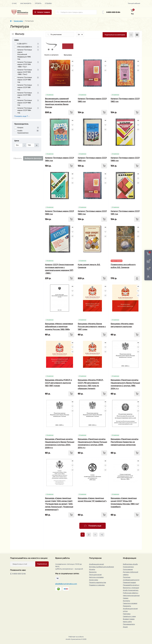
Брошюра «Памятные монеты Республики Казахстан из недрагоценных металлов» (125, 442)
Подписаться (42, 564)
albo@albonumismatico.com (66, 584)
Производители (129, 624)
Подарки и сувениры (97, 585)
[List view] (131, 35)
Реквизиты (127, 606)
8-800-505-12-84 (113, 12)
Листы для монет (95, 575)
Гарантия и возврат (130, 603)
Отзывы (48, 3)
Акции (125, 627)
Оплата (38, 3)
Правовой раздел (129, 582)
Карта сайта (127, 622)
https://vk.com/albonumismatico (58, 578)
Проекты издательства (97, 582)
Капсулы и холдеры (96, 577)
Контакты (126, 601)
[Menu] (42, 12)
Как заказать (26, 3)
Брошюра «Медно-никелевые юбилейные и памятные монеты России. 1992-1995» (59, 327)
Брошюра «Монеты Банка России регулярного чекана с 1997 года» (92, 327)
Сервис (126, 598)
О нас (14, 3)
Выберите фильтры (33, 158)
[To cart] (71, 112)
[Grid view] (137, 35)
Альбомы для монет (96, 564)
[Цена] (18, 145)
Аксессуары (18, 21)
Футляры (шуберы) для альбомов (101, 567)
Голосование (128, 569)
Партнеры (127, 614)
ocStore (81, 637)
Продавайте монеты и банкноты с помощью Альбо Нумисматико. (131, 588)
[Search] (58, 12)
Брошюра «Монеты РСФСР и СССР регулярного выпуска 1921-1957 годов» (58, 383)
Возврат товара (129, 619)
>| (102, 535)
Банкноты (93, 572)
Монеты (92, 569)
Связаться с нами (129, 616)
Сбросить (18, 158)
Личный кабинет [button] (134, 3)
